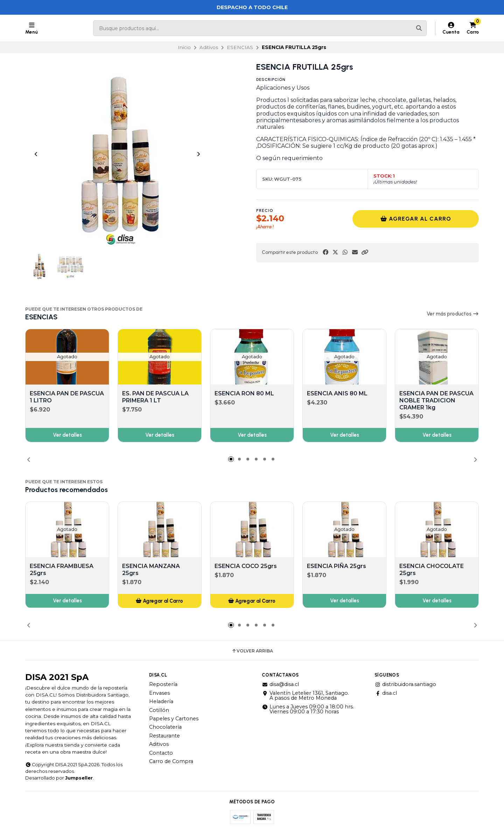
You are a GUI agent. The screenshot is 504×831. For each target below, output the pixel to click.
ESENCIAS (240, 47)
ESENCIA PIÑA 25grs (337, 566)
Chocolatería (165, 727)
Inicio (184, 47)
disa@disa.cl (280, 684)
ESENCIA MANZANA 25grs (151, 570)
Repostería (163, 684)
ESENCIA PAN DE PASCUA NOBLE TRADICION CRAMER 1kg (436, 400)
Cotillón (159, 710)
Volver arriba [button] (252, 651)
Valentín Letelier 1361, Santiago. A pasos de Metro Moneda (305, 696)
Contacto (161, 753)
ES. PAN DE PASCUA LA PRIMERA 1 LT (155, 397)
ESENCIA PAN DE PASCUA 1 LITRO (67, 397)
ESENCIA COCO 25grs (246, 566)
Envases (159, 693)
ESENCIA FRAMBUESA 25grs (62, 570)
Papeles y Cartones (174, 719)
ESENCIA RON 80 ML (244, 393)
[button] (365, 252)
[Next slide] (198, 154)
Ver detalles (67, 435)
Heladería (161, 701)
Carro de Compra (171, 761)
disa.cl (386, 693)
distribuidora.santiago (405, 684)
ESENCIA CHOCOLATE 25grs (432, 570)
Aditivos (209, 47)
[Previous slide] (36, 154)
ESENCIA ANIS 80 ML (337, 393)
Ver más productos (453, 314)
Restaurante (164, 736)
